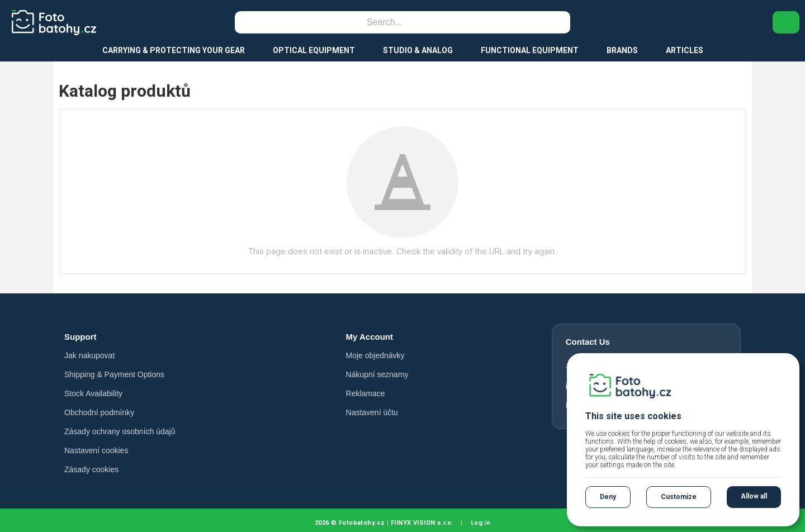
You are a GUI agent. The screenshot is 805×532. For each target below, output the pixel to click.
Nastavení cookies (96, 450)
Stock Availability (93, 393)
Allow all (754, 496)
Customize (679, 497)
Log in (481, 523)
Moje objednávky (375, 355)
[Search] (385, 22)
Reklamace (366, 393)
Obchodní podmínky (99, 412)
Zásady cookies (91, 469)
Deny (608, 497)
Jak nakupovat (89, 355)
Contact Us (588, 342)
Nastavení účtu (372, 412)
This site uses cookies (633, 416)
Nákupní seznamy (377, 374)
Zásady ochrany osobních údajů (120, 431)
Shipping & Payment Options (114, 374)
